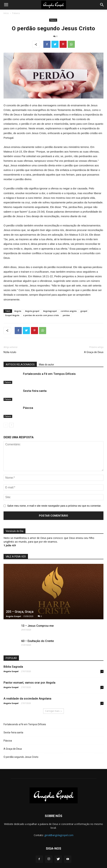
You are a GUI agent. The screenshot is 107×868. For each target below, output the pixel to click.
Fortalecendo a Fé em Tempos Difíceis (49, 374)
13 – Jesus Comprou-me (37, 626)
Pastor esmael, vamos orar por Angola (29, 683)
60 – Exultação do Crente (37, 641)
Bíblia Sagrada (13, 667)
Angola (18, 311)
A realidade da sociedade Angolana (27, 698)
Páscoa (28, 408)
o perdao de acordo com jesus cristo (41, 315)
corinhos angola (69, 311)
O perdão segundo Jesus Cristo (21, 757)
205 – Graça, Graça (20, 612)
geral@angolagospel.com (59, 835)
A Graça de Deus (94, 352)
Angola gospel (32, 311)
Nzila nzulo (10, 352)
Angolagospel (50, 311)
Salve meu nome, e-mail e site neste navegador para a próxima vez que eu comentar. (54, 506)
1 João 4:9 (10, 545)
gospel (84, 311)
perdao (66, 315)
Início (6, 13)
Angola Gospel (14, 616)
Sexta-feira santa (35, 391)
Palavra (16, 13)
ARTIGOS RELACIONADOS (20, 365)
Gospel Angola (12, 315)
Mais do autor (47, 365)
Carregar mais (53, 711)
